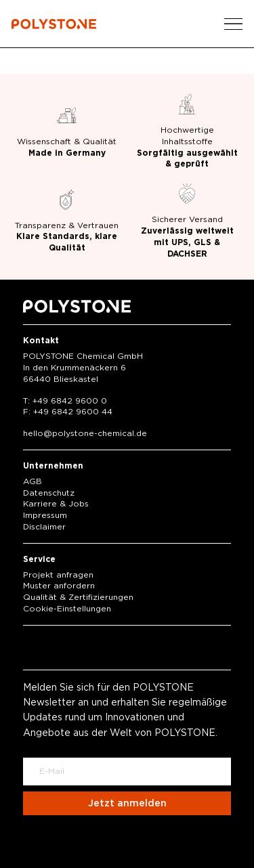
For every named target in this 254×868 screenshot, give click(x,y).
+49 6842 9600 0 (70, 401)
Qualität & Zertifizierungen (78, 597)
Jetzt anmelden (127, 804)
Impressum (45, 515)
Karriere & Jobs (56, 504)
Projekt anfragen (58, 575)
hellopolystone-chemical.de (85, 433)
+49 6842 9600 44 (73, 412)
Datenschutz (49, 493)
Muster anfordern (59, 586)
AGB (33, 481)
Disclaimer (44, 527)
